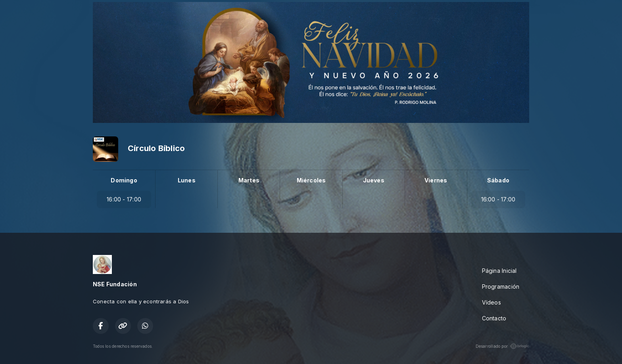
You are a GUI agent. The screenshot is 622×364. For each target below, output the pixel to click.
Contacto (494, 318)
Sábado (498, 180)
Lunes (187, 180)
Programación (501, 286)
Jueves (374, 180)
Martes (249, 180)
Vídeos (491, 302)
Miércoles (311, 180)
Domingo (124, 180)
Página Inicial (499, 271)
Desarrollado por (502, 346)
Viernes (436, 180)
